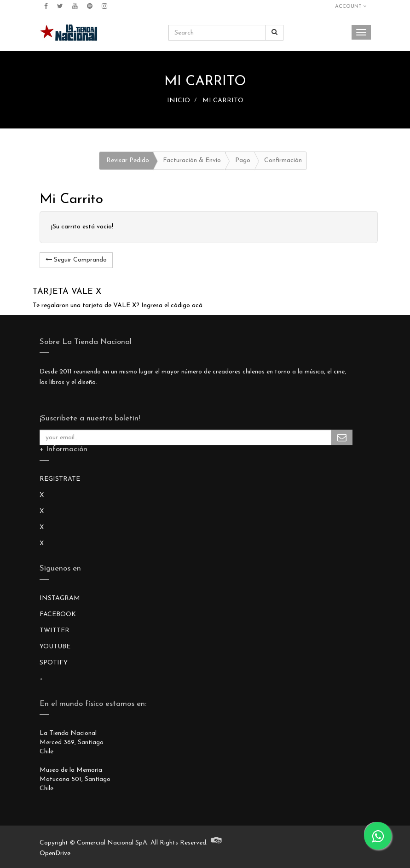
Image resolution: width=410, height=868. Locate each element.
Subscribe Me (342, 437)
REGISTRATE (60, 479)
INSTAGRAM (60, 598)
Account (351, 6)
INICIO (179, 101)
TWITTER (55, 631)
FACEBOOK (58, 615)
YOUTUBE (55, 647)
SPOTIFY (54, 663)
